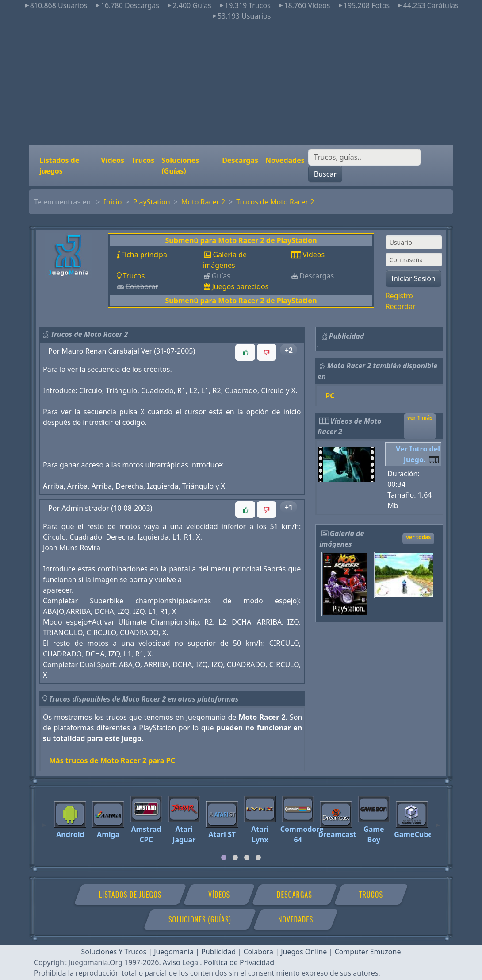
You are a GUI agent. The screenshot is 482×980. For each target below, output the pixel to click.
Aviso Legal (181, 962)
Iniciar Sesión (413, 278)
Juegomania (174, 952)
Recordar (401, 306)
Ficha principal (145, 255)
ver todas (418, 537)
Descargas (240, 160)
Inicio (113, 202)
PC (330, 396)
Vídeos (113, 160)
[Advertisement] (241, 83)
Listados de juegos (59, 166)
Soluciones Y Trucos (114, 952)
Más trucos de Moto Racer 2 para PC (112, 760)
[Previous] (44, 821)
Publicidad (218, 952)
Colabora (258, 952)
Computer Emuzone (368, 952)
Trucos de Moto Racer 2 (275, 202)
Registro (399, 296)
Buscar (325, 174)
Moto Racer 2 (203, 202)
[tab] (224, 857)
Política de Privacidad (239, 962)
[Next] (438, 821)
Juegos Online (304, 952)
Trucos (143, 160)
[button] (245, 352)
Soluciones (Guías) (180, 166)
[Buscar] (365, 157)
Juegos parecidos (240, 286)
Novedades (285, 160)
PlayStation (152, 202)
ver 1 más (420, 418)
